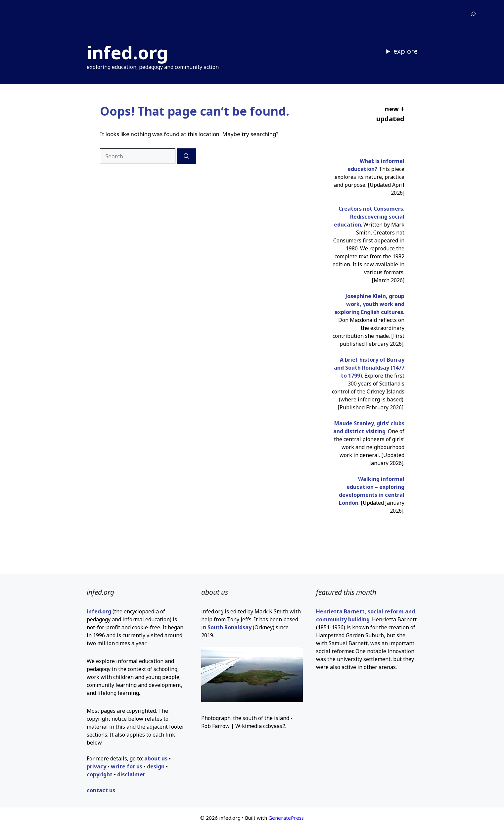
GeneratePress (286, 818)
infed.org (127, 52)
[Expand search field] (473, 14)
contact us (101, 790)
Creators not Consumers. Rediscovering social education (369, 217)
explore (406, 51)
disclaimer (131, 774)
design (156, 766)
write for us (127, 766)
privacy (96, 766)
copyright (100, 774)
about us (156, 758)
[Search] (186, 156)
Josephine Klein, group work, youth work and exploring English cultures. (369, 304)
